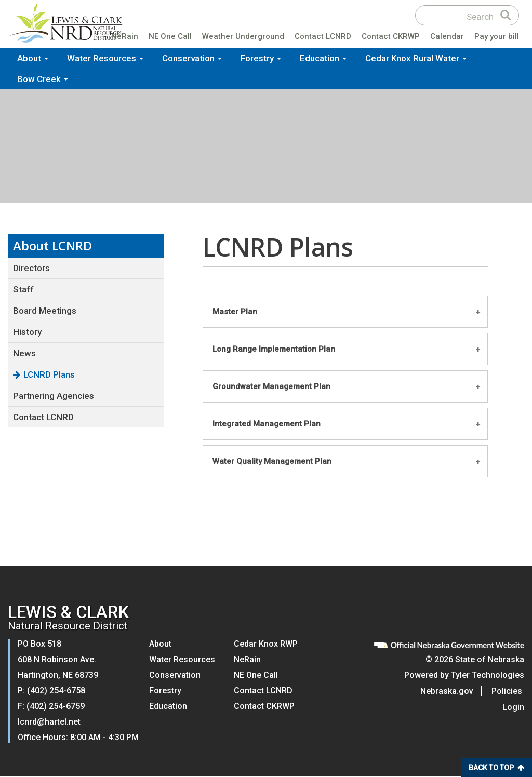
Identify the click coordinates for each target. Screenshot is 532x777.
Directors (31, 268)
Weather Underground (243, 38)
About (33, 60)
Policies (509, 691)
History (27, 332)
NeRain (125, 38)
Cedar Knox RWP (266, 644)
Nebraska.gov (449, 691)
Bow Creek (43, 81)
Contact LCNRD (323, 38)
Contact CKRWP (391, 38)
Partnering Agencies (54, 396)
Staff (23, 289)
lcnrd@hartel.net (49, 722)
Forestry (261, 60)
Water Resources (105, 60)
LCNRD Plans (49, 374)
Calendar (447, 38)
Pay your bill (497, 38)
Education (323, 60)
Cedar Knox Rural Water (416, 60)
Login (513, 707)
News (24, 353)
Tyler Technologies (488, 675)
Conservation (192, 60)
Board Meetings (45, 311)
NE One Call (170, 38)
